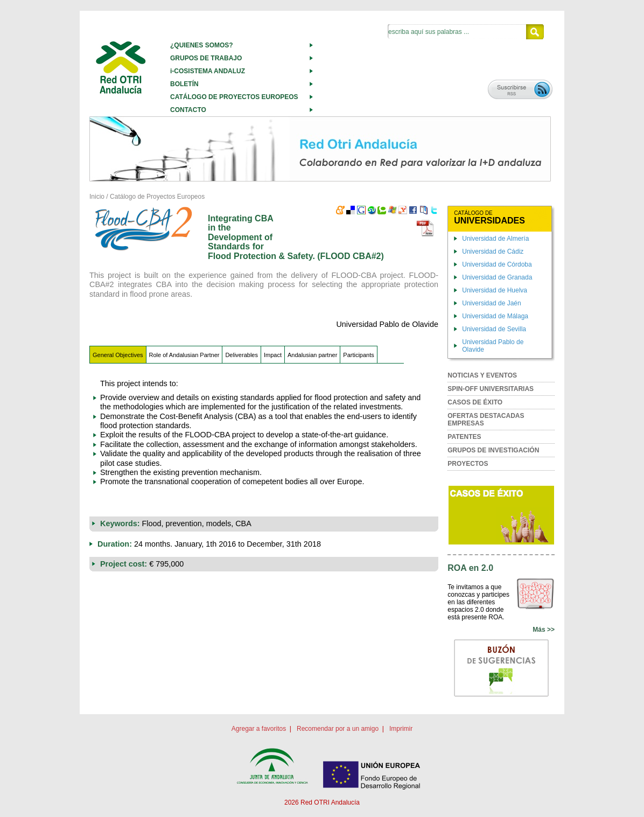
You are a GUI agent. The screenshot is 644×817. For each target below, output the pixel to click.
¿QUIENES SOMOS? (202, 45)
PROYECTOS (468, 464)
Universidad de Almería (495, 239)
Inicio (97, 197)
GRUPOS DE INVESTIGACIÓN (493, 450)
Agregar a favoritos (259, 729)
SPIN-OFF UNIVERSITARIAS (491, 389)
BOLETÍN (184, 84)
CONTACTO (188, 110)
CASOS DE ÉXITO (475, 402)
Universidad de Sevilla (494, 329)
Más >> (544, 630)
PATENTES (464, 437)
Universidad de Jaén (491, 303)
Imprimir (401, 729)
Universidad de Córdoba (497, 264)
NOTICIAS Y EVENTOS (482, 375)
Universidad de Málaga (495, 316)
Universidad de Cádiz (493, 252)
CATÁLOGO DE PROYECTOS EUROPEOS (234, 97)
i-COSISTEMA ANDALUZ (208, 71)
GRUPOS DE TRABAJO (206, 58)
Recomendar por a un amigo (338, 729)
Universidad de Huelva (495, 290)
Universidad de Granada (497, 277)
